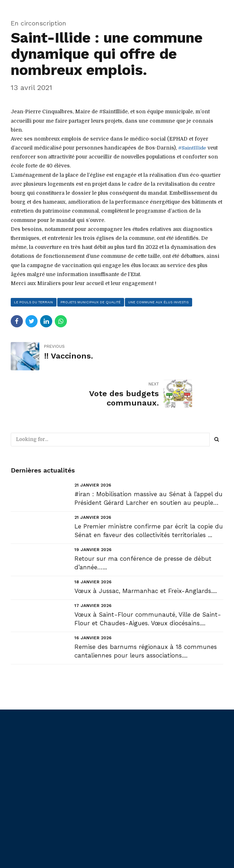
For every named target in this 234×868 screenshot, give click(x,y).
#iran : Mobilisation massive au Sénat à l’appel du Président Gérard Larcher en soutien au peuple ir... (148, 461)
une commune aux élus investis (160, 302)
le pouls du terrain (34, 302)
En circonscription (38, 23)
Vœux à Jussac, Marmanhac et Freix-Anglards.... (146, 553)
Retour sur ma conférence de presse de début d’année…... (143, 525)
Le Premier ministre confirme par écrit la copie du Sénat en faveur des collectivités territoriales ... (149, 493)
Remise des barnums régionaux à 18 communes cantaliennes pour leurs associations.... (146, 614)
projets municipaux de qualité (92, 302)
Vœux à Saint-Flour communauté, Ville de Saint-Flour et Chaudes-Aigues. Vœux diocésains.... (148, 582)
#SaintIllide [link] (192, 148)
